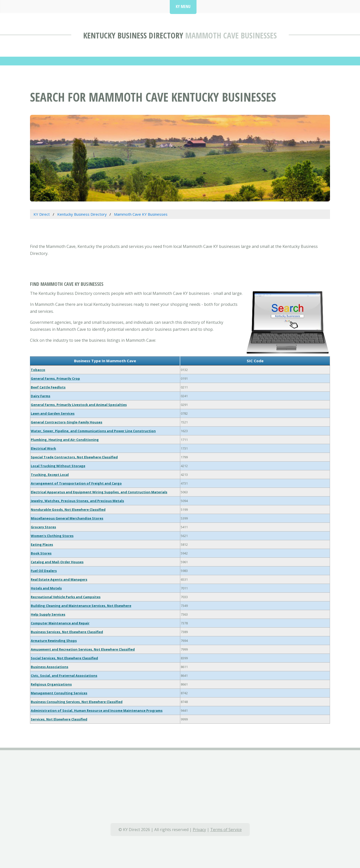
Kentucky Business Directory (133, 35)
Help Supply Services (48, 614)
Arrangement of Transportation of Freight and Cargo (76, 483)
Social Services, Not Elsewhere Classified (64, 658)
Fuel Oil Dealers (44, 571)
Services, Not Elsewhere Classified (59, 719)
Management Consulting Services (59, 693)
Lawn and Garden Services (53, 413)
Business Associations (49, 667)
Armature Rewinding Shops (54, 641)
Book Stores (41, 553)
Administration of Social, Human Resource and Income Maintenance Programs (97, 710)
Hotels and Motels (46, 588)
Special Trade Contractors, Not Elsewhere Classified (74, 457)
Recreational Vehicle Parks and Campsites (66, 597)
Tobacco (38, 370)
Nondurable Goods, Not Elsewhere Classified (68, 510)
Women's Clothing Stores (52, 536)
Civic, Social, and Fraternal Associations (64, 676)
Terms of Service (226, 830)
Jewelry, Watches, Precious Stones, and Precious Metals (77, 501)
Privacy (199, 830)
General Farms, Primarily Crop (55, 378)
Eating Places (42, 544)
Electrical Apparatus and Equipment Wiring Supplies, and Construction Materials (99, 492)
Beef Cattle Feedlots (48, 387)
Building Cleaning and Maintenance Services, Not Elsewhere (81, 606)
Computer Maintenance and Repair (60, 623)
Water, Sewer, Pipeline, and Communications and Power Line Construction (93, 431)
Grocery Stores (43, 527)
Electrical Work (43, 448)
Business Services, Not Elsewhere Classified (67, 632)
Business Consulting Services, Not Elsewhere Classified (77, 702)
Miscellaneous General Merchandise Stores (67, 518)
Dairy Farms (40, 396)
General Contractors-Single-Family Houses (66, 422)
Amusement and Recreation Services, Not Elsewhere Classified (83, 649)
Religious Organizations (51, 684)
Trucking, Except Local (50, 475)
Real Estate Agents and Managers (59, 579)
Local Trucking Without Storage (58, 466)
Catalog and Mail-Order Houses (57, 562)
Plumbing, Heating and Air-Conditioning (65, 440)
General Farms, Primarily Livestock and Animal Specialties (79, 405)
